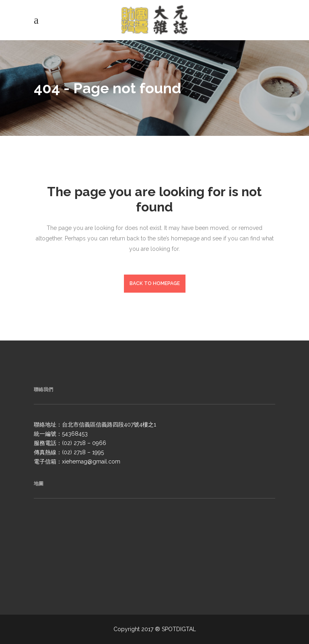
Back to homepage (155, 283)
